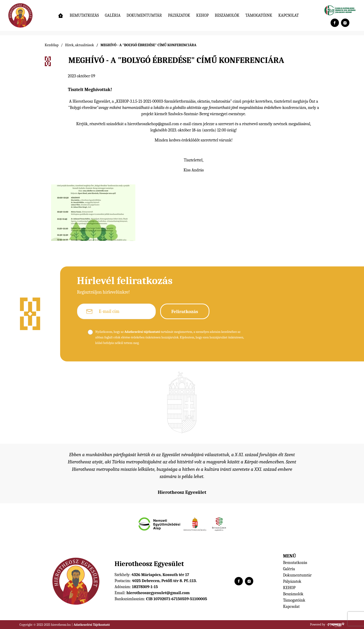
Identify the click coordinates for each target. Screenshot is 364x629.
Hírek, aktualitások (80, 45)
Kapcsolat (289, 15)
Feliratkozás (185, 311)
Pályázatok (179, 15)
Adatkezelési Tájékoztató (92, 625)
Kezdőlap (52, 45)
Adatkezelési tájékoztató (142, 332)
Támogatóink (259, 15)
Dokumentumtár (144, 15)
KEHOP (202, 15)
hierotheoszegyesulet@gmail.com (158, 593)
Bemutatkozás (84, 15)
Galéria (113, 15)
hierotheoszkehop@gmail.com (153, 124)
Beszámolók (227, 15)
